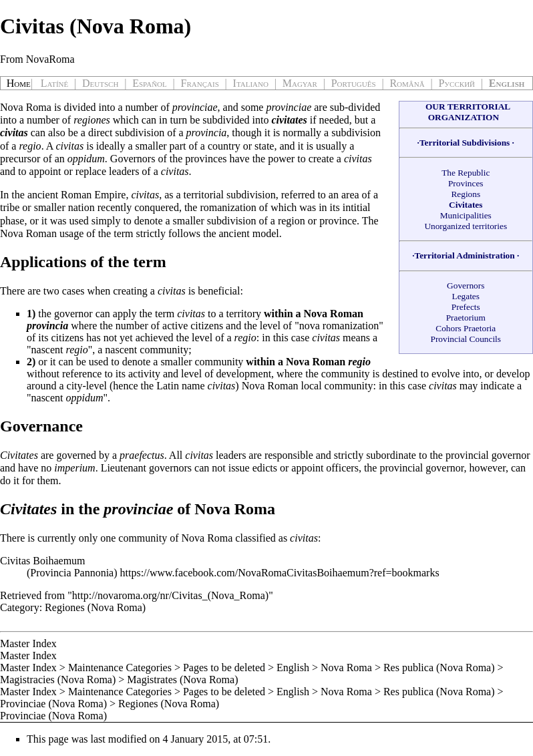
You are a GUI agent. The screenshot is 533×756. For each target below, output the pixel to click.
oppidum (86, 159)
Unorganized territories (466, 226)
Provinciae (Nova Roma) (53, 704)
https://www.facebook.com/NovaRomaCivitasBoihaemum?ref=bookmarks (280, 573)
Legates (466, 296)
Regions (466, 194)
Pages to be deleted (224, 668)
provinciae (195, 107)
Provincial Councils (466, 339)
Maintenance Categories (120, 668)
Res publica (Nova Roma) (439, 668)
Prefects (466, 307)
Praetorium (466, 318)
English (293, 668)
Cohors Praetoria (466, 328)
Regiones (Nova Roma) (95, 607)
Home (19, 83)
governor (511, 455)
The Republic (466, 173)
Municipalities (466, 215)
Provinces (466, 183)
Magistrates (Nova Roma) (182, 680)
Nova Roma (26, 107)
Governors (466, 286)
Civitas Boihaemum (43, 561)
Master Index (28, 643)
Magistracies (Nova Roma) (58, 680)
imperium (74, 468)
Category (20, 607)
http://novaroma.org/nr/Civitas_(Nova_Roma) (170, 595)
